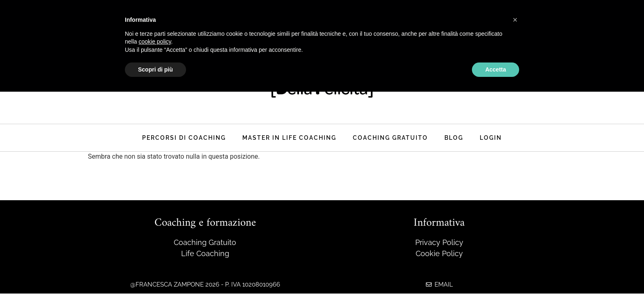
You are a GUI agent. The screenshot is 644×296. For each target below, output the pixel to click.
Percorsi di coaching (184, 138)
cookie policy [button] (155, 42)
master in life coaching (289, 138)
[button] (515, 20)
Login (491, 138)
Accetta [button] (496, 69)
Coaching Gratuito (390, 138)
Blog (454, 138)
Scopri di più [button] (155, 69)
